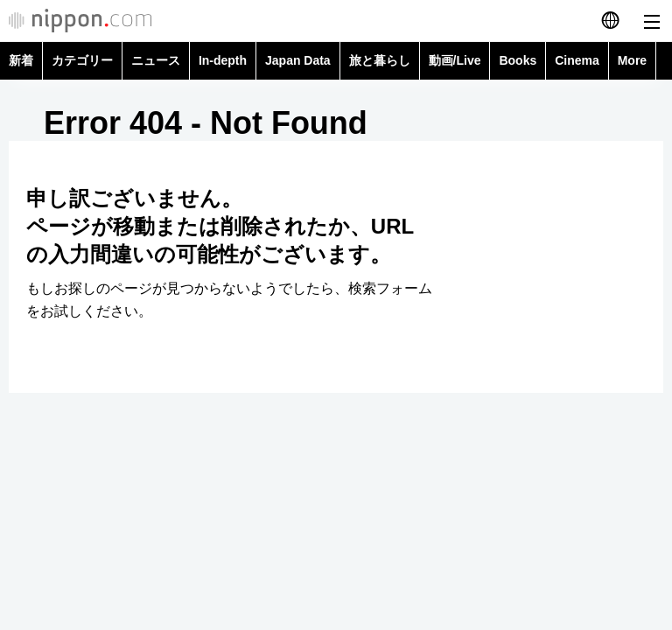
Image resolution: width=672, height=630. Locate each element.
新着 (21, 60)
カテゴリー (82, 60)
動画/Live (455, 60)
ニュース (156, 60)
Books (518, 60)
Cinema (577, 60)
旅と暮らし (380, 60)
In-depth (223, 60)
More (632, 60)
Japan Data (298, 60)
